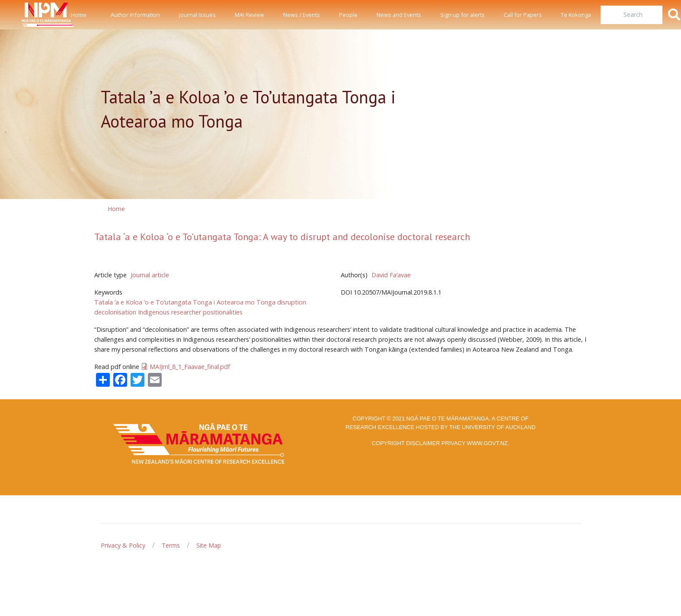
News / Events (302, 15)
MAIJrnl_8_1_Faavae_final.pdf (190, 367)
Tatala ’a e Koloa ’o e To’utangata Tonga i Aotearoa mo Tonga (185, 302)
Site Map (209, 545)
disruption (292, 302)
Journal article (150, 275)
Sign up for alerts (462, 15)
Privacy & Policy (123, 545)
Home (79, 15)
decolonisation (115, 312)
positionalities (223, 312)
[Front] (26, 15)
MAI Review (249, 15)
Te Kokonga (576, 15)
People (348, 15)
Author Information (135, 15)
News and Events (399, 15)
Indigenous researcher (169, 312)
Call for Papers (523, 15)
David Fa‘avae (391, 275)
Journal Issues (197, 15)
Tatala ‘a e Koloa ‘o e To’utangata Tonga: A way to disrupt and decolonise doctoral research (282, 237)
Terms (171, 545)
